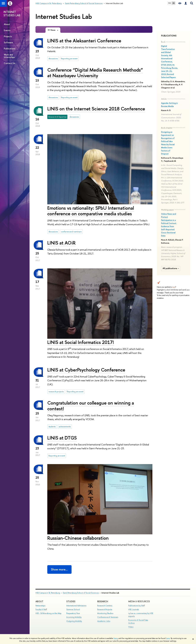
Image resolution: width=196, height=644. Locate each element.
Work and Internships (9, 56)
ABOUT (39, 601)
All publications (171, 268)
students (52, 426)
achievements (65, 426)
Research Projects (105, 609)
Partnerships (40, 606)
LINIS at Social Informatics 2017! (81, 342)
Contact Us (10, 63)
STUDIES (71, 601)
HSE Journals (134, 609)
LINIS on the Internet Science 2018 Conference (96, 109)
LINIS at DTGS (62, 438)
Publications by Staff (137, 606)
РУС (170, 3)
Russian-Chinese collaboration (78, 538)
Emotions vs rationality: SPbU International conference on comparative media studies (91, 211)
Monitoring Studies (105, 613)
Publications (10, 49)
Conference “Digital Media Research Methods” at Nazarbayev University (95, 73)
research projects (56, 391)
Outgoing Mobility (74, 621)
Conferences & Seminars (108, 617)
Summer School (73, 609)
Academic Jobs (104, 621)
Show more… (59, 569)
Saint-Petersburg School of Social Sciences (81, 593)
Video (131, 627)
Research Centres (105, 606)
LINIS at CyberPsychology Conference (86, 370)
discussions (53, 59)
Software (8, 42)
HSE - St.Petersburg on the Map (48, 613)
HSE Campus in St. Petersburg (48, 593)
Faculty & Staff (41, 609)
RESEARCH (103, 601)
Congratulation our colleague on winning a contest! (91, 406)
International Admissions (76, 606)
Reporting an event (69, 59)
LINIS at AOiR (61, 243)
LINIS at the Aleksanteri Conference (84, 41)
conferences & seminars (71, 232)
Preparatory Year (73, 613)
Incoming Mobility (74, 617)
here (116, 638)
